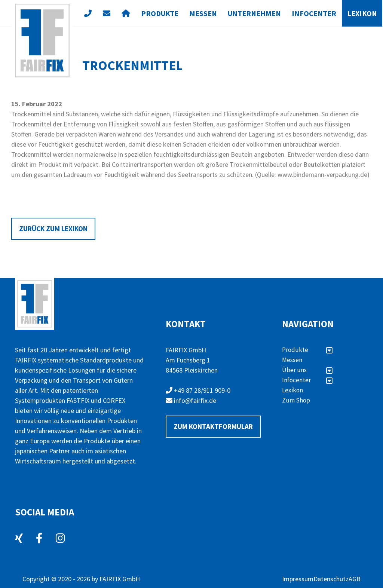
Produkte (160, 13)
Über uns (307, 370)
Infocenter (314, 13)
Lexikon (362, 13)
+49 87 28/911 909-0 (198, 390)
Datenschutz (331, 579)
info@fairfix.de (191, 400)
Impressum (298, 579)
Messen (203, 13)
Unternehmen (254, 13)
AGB (355, 579)
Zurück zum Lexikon (53, 229)
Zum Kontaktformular (213, 426)
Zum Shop (296, 400)
